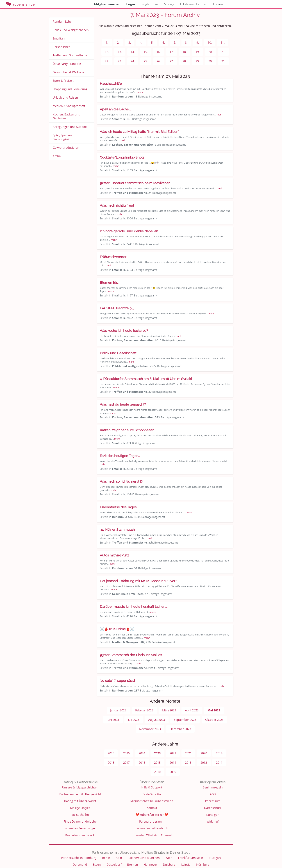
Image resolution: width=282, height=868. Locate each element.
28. (185, 61)
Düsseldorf (114, 865)
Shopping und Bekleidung (70, 89)
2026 (111, 753)
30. (210, 61)
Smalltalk (59, 38)
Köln (119, 858)
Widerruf (213, 821)
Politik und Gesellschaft (118, 353)
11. (223, 43)
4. (141, 43)
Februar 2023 (144, 710)
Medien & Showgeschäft (69, 106)
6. (164, 43)
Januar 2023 (118, 710)
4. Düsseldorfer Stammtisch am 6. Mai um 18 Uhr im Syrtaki (146, 379)
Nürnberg (203, 865)
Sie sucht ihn (80, 815)
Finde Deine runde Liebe (80, 821)
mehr (140, 92)
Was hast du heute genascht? (123, 404)
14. (133, 52)
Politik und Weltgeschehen (71, 30)
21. (223, 52)
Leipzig (186, 865)
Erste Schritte (152, 794)
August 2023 (157, 720)
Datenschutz (213, 808)
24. (133, 61)
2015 (157, 763)
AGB (213, 794)
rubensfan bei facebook (152, 828)
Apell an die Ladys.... (116, 109)
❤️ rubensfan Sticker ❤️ (152, 815)
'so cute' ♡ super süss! (117, 681)
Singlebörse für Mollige (158, 4)
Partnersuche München (144, 858)
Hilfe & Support (152, 787)
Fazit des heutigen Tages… (120, 456)
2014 (173, 763)
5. (152, 43)
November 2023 (150, 729)
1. (107, 43)
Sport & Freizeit (63, 81)
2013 (188, 763)
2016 (142, 763)
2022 (173, 753)
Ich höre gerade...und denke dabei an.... (130, 231)
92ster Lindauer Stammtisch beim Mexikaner (135, 183)
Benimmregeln (213, 787)
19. (197, 52)
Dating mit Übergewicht (80, 801)
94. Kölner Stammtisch (117, 530)
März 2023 (169, 710)
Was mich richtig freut (117, 205)
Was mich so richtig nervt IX (121, 481)
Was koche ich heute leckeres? (124, 331)
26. (159, 61)
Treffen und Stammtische (70, 55)
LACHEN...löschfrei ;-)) (117, 308)
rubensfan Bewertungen (80, 828)
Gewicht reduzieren (66, 148)
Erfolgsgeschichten (194, 4)
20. (210, 52)
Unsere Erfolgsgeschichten (80, 787)
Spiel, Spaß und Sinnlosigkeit (63, 137)
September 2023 (185, 720)
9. (198, 43)
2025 (126, 753)
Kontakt (152, 808)
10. (210, 43)
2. (118, 43)
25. (146, 61)
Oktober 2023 (214, 720)
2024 (142, 753)
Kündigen (213, 815)
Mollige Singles (80, 808)
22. (107, 61)
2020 (204, 753)
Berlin (106, 858)
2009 (173, 772)
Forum (218, 4)
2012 (204, 763)
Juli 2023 (134, 720)
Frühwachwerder (113, 257)
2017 (126, 763)
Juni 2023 (113, 720)
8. (186, 43)
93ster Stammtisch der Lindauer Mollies (131, 655)
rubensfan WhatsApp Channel (152, 835)
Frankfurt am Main (191, 858)
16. (159, 52)
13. (120, 52)
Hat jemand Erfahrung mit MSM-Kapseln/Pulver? (138, 581)
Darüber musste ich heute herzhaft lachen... (134, 607)
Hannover (150, 865)
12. (107, 52)
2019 (219, 753)
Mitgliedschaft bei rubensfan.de (152, 801)
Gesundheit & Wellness (68, 72)
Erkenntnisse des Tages (118, 507)
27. (172, 61)
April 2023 (192, 710)
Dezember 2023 (180, 729)
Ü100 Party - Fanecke (67, 64)
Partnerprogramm (152, 821)
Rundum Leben (63, 22)
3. (130, 43)
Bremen (133, 865)
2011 (219, 763)
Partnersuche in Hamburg (79, 858)
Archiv (57, 156)
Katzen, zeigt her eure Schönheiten (127, 430)
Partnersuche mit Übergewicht (80, 794)
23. (120, 61)
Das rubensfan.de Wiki (80, 835)
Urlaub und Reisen (65, 98)
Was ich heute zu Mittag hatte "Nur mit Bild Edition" (140, 132)
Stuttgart (215, 858)
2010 (157, 772)
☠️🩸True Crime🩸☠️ (117, 629)
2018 (111, 763)
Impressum (213, 801)
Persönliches (61, 47)
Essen (97, 865)
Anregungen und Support (70, 127)
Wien (169, 858)
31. (223, 61)
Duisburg (169, 865)
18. (185, 52)
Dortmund (80, 865)
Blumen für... (110, 282)
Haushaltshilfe (111, 83)
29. (197, 61)
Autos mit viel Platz (114, 555)
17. (172, 52)
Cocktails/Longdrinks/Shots (122, 157)
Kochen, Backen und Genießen (66, 116)
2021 (188, 753)
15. (146, 52)
